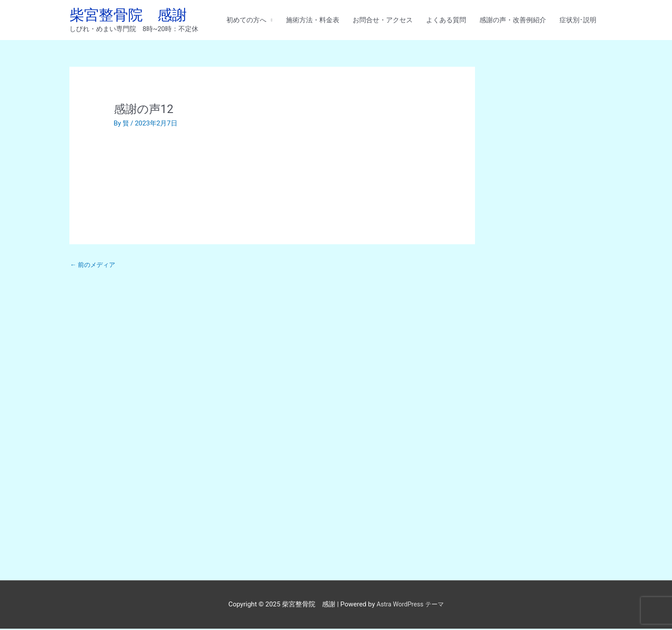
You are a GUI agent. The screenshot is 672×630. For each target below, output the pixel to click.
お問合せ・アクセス (383, 21)
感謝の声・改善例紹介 (513, 21)
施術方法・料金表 (313, 21)
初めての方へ (246, 21)
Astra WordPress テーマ (410, 606)
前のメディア (95, 267)
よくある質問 (446, 21)
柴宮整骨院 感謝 (132, 16)
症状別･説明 (578, 21)
